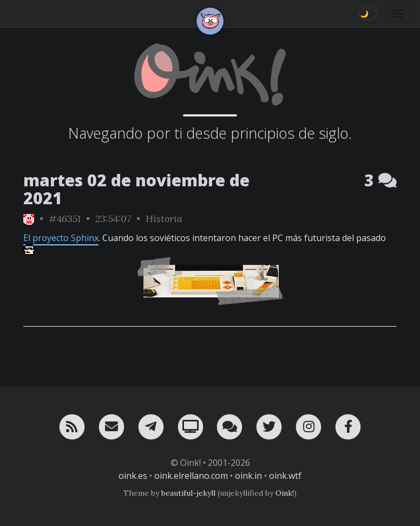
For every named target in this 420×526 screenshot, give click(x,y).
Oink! (285, 493)
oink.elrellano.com (191, 476)
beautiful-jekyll (188, 493)
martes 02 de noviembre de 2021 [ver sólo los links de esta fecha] (136, 189)
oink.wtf (285, 476)
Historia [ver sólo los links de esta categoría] (164, 219)
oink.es (133, 476)
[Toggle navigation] (398, 14)
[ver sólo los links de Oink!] (29, 219)
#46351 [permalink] (65, 219)
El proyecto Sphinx (61, 238)
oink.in (248, 476)
